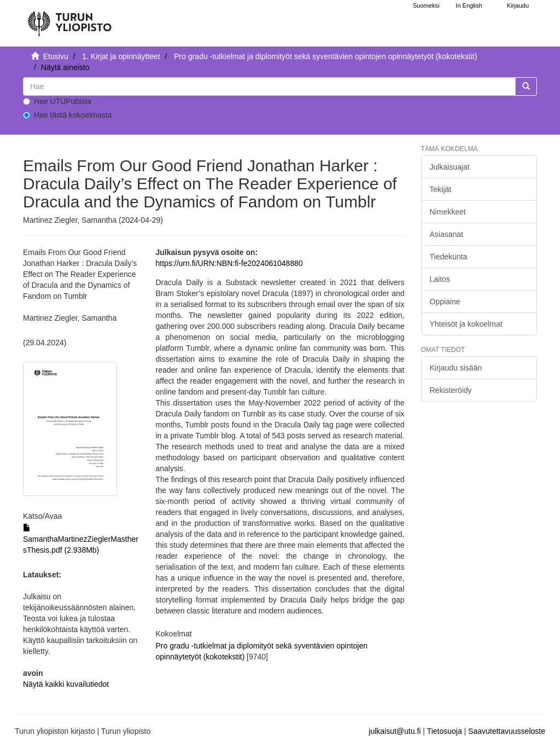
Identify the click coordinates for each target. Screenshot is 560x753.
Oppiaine (445, 302)
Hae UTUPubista (57, 101)
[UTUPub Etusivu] (69, 19)
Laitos (440, 279)
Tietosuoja (445, 731)
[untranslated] (269, 86)
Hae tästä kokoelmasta (67, 115)
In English (469, 5)
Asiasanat (447, 234)
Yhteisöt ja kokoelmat (466, 324)
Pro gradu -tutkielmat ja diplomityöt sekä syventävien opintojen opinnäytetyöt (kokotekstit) (325, 56)
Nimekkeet (448, 212)
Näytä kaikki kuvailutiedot (66, 684)
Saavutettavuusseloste (507, 731)
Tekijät (441, 189)
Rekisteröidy (451, 390)
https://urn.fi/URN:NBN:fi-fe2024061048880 (229, 263)
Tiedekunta (449, 257)
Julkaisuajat (450, 167)
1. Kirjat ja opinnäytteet (121, 56)
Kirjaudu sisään (456, 368)
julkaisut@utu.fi (395, 731)
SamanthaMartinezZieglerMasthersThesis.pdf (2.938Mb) (81, 539)
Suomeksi (426, 5)
